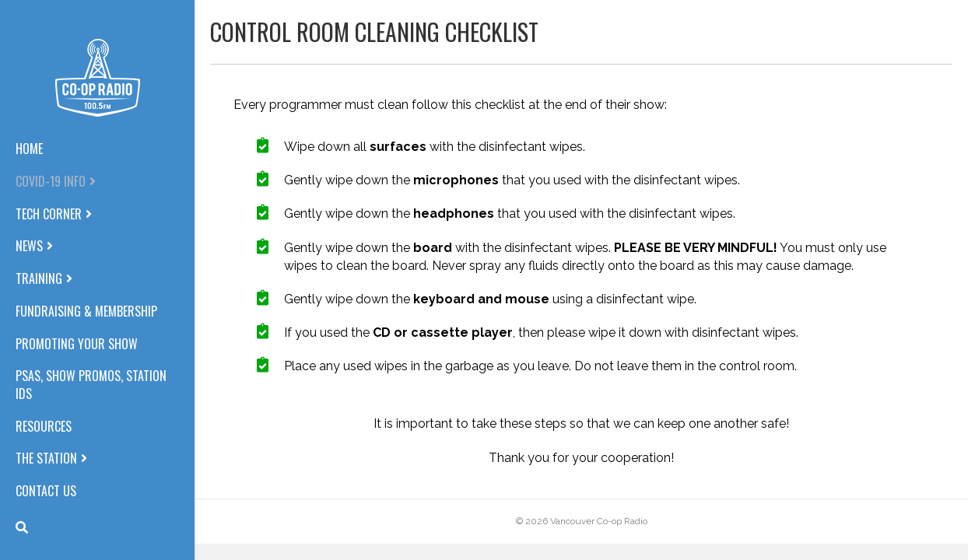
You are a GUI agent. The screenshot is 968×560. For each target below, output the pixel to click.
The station (46, 458)
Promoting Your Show (77, 344)
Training (39, 279)
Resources (44, 427)
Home (29, 149)
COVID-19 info (51, 182)
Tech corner (49, 214)
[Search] (22, 527)
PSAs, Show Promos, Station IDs (91, 385)
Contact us (46, 491)
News (29, 246)
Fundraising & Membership (86, 311)
